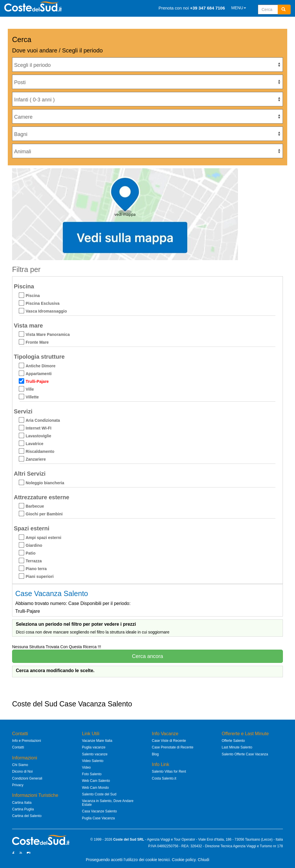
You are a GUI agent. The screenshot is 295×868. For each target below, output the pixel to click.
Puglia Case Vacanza (99, 818)
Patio (31, 553)
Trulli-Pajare (37, 381)
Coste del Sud (125, 839)
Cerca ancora (147, 656)
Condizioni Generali (27, 778)
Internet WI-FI (38, 428)
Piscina (33, 296)
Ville (30, 389)
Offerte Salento (233, 741)
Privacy (18, 785)
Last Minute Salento (237, 747)
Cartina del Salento (27, 816)
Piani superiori (40, 576)
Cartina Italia (22, 803)
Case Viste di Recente (169, 741)
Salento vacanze (95, 754)
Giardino (34, 545)
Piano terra (36, 569)
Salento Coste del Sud (99, 794)
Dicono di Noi (22, 771)
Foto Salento (92, 774)
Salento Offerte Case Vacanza (245, 754)
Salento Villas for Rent (169, 771)
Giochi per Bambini (44, 514)
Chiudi (204, 860)
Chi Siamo (20, 765)
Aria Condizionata (43, 420)
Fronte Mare (37, 342)
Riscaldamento (40, 451)
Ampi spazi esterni (44, 538)
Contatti (18, 747)
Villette (32, 397)
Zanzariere (36, 459)
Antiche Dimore (40, 366)
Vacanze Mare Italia (97, 741)
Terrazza (34, 561)
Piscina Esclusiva (43, 303)
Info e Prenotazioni (27, 741)
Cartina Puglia (23, 809)
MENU (239, 8)
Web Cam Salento (96, 781)
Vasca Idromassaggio (46, 311)
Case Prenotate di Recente (173, 747)
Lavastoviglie (38, 436)
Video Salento (93, 761)
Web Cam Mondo (96, 788)
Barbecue (35, 506)
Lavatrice (34, 444)
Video (86, 767)
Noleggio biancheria (45, 483)
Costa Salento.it (164, 778)
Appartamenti (39, 374)
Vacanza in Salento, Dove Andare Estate (108, 803)
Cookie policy (184, 860)
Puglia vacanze (94, 747)
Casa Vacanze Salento (100, 811)
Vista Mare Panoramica (48, 334)
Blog (155, 754)
